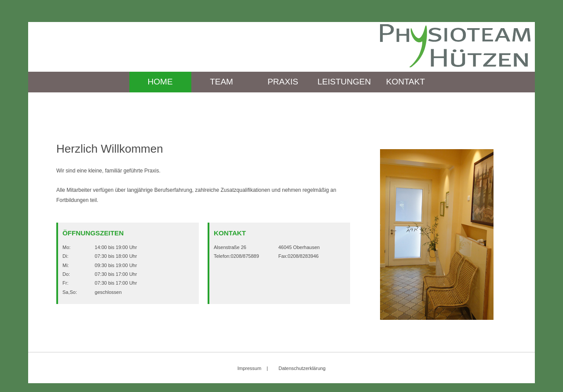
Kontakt (406, 82)
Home (160, 82)
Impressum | (253, 368)
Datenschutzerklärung (302, 368)
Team (221, 82)
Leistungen (344, 82)
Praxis (283, 82)
